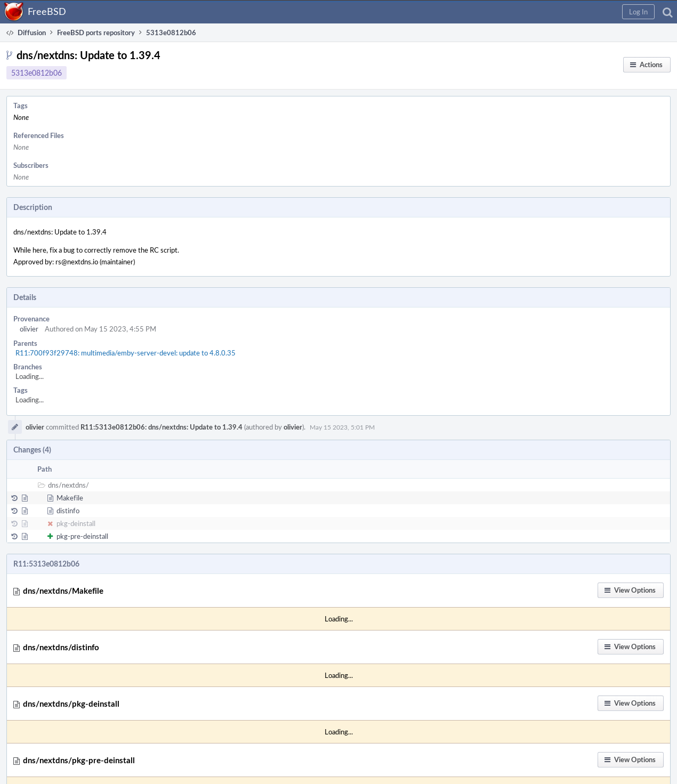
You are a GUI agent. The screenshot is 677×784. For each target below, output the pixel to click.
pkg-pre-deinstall (82, 536)
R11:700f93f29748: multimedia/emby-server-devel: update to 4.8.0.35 (126, 353)
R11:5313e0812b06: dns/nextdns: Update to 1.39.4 (162, 427)
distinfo (68, 511)
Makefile (70, 498)
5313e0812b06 (37, 73)
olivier (29, 329)
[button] (638, 12)
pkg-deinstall (76, 523)
